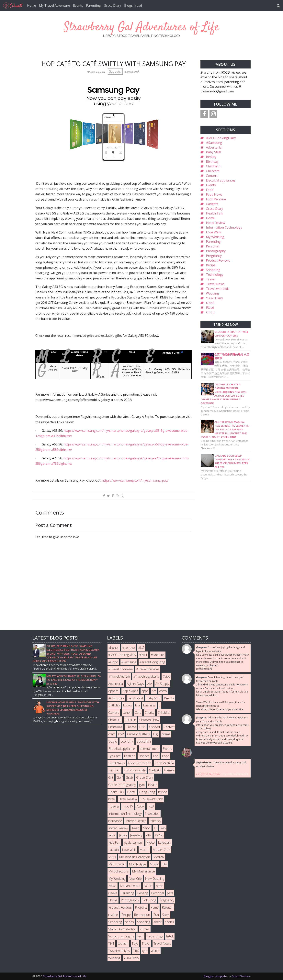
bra (138, 705)
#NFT (143, 655)
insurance (115, 821)
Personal (213, 246)
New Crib (135, 879)
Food (210, 190)
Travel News (215, 284)
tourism (123, 944)
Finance (144, 756)
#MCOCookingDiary (221, 138)
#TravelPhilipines (148, 669)
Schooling (115, 922)
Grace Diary (113, 5)
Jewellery (136, 835)
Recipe (211, 265)
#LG (141, 648)
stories (145, 929)
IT (155, 828)
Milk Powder (117, 864)
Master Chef (161, 850)
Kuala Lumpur (133, 842)
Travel (211, 279)
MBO (112, 857)
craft (112, 734)
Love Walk (214, 232)
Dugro (113, 741)
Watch (155, 951)
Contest (169, 727)
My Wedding (215, 237)
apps (145, 691)
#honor (114, 648)
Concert (212, 176)
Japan (123, 835)
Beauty (211, 157)
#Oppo (113, 662)
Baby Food (135, 698)
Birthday (212, 162)
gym (142, 785)
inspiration (152, 814)
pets (170, 893)
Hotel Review (215, 223)
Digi (156, 734)
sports (169, 922)
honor (163, 792)
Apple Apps (130, 691)
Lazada (113, 850)
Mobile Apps (138, 864)
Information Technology (224, 227)
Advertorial (214, 147)
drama (166, 734)
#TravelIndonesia (120, 669)
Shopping (213, 270)
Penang (142, 893)
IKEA (151, 806)
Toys (135, 944)
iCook (210, 303)
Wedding (212, 293)
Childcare (213, 171)
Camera (114, 713)
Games (169, 770)
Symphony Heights (121, 936)
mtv (164, 864)
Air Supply (162, 684)
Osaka (113, 893)
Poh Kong (149, 900)
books (128, 705)
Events (78, 5)
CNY (142, 727)
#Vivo (166, 676)
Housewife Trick (152, 799)
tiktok (170, 936)
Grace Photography (122, 785)
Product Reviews (218, 260)
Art (154, 691)
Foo (156, 756)
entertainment (150, 749)
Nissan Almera (130, 886)
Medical (159, 857)
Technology (215, 275)
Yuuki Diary (214, 298)
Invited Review (118, 828)
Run (156, 915)
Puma (155, 907)
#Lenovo (129, 648)
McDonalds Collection (135, 857)
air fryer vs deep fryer (208, 774)
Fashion (130, 756)
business (149, 705)
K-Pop (159, 835)
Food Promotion (140, 763)
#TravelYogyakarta (146, 676)
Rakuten (168, 907)
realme (113, 915)
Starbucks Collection (122, 929)
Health (153, 785)
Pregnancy (214, 256)
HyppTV (128, 806)
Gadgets (115, 71)
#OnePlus (158, 655)
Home (32, 5)
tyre (145, 951)
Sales (166, 915)
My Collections (119, 871)
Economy (127, 741)
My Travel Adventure (55, 5)
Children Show (149, 720)
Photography (216, 251)
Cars (138, 713)
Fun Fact (114, 770)
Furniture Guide (135, 770)
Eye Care (114, 756)
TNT (111, 944)
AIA (150, 684)
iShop (210, 312)
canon (127, 713)
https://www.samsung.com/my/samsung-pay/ (135, 480)
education (144, 741)
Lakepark (164, 842)
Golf (119, 777)
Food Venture (216, 199)
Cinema (131, 727)
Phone (113, 900)
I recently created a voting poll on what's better (221, 764)
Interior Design (136, 821)
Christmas (115, 727)
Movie (154, 864)
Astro (163, 691)
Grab (129, 777)
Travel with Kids (218, 289)
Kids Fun (114, 842)
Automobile (116, 698)
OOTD (148, 886)
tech (140, 936)
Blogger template (215, 976)
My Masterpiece (143, 871)
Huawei (114, 806)
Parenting (93, 5)
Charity (149, 713)
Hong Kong (147, 792)
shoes (130, 922)
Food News (214, 194)
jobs (149, 835)
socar (158, 922)
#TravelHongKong (152, 662)
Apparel (114, 691)
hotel (112, 799)
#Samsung (214, 143)
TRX (136, 951)
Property (141, 907)
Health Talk (215, 213)
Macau (144, 850)
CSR (121, 734)
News (112, 886)
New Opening (155, 879)
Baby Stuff (214, 152)
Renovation (142, 915)
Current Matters (138, 734)
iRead (210, 308)
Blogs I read (133, 5)
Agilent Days (135, 684)
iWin (163, 828)
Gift (111, 777)
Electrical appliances (221, 180)
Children (130, 720)
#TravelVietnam (119, 676)
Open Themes (241, 976)
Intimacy (155, 821)
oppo (160, 886)
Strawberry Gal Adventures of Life (141, 27)
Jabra (112, 835)
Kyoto (151, 842)
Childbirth (213, 166)
